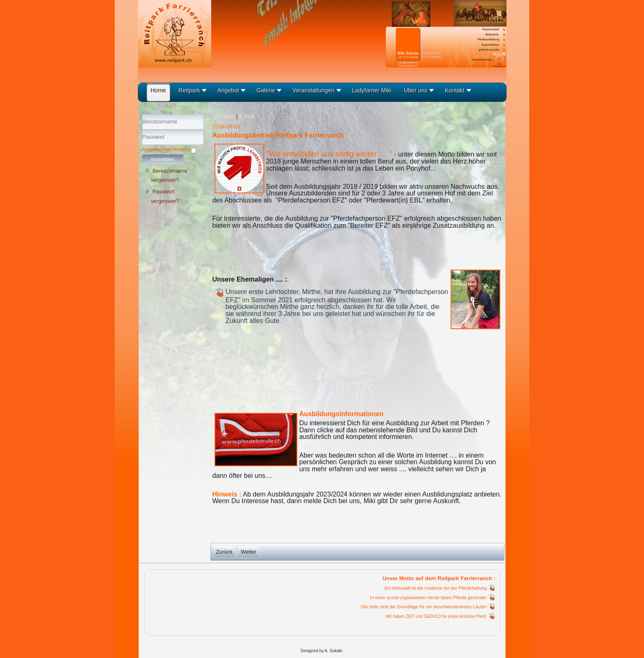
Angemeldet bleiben (166, 149)
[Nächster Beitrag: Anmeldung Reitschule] (248, 552)
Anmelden (163, 159)
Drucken (226, 116)
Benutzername (142, 130)
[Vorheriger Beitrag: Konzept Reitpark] (224, 552)
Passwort (142, 145)
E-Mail (247, 116)
